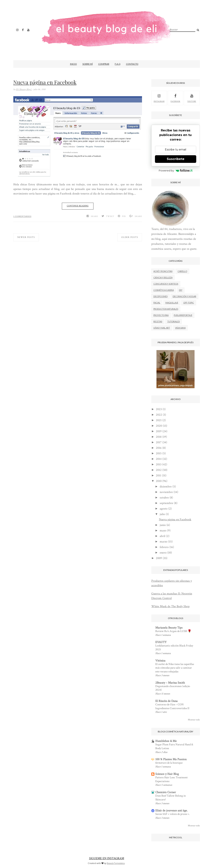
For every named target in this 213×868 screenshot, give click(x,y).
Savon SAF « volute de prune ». (172, 814)
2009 (159, 558)
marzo (164, 542)
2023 (159, 409)
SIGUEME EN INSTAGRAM (107, 858)
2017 (159, 442)
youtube (192, 98)
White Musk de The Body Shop (170, 606)
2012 (159, 470)
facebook (175, 98)
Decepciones (160, 296)
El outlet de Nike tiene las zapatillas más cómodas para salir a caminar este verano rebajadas (175, 668)
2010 (159, 481)
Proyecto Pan (161, 315)
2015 (159, 453)
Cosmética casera (164, 290)
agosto (164, 509)
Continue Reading (78, 206)
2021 (159, 420)
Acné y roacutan (163, 271)
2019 (159, 431)
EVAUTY (161, 642)
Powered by (176, 170)
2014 (159, 459)
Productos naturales (166, 309)
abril (162, 536)
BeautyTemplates (116, 863)
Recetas (158, 321)
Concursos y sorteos (166, 284)
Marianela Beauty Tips (169, 628)
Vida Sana (180, 328)
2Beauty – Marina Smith (170, 683)
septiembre (166, 503)
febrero (164, 547)
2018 (159, 437)
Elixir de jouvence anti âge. (172, 811)
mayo (163, 531)
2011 (159, 476)
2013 (159, 464)
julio (162, 514)
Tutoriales (174, 321)
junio (163, 525)
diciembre (166, 487)
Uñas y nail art (162, 328)
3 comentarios (22, 216)
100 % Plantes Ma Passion (171, 759)
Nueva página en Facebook (45, 82)
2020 (159, 426)
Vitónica (160, 661)
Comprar (104, 64)
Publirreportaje (183, 315)
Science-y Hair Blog (167, 774)
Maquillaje (172, 303)
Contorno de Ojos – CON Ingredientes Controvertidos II (172, 706)
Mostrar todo (194, 720)
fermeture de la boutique (169, 763)
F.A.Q (118, 64)
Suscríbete (176, 159)
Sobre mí (88, 64)
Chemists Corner (166, 792)
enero (163, 553)
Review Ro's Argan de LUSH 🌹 (173, 631)
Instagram (159, 98)
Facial (157, 303)
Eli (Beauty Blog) (24, 89)
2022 (159, 415)
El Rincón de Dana (166, 701)
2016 (159, 448)
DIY (181, 290)
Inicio (73, 64)
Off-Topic (189, 303)
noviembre (166, 492)
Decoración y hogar (184, 296)
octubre (164, 498)
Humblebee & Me (166, 741)
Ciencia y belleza (163, 277)
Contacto (132, 64)
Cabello (182, 271)
